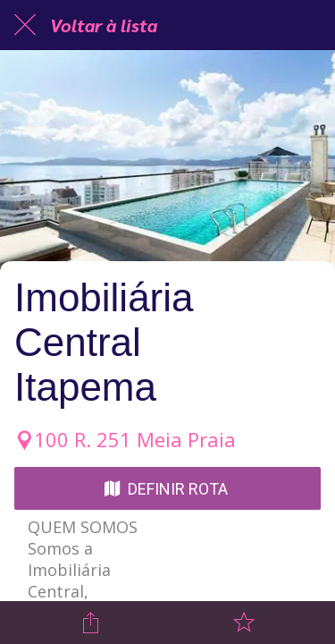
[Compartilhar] (91, 623)
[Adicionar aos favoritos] (244, 623)
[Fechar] (25, 25)
